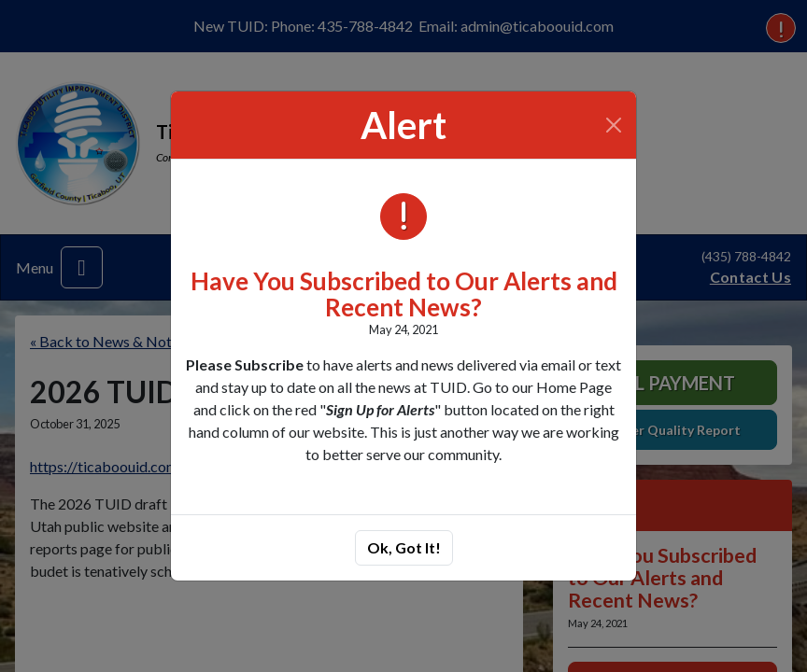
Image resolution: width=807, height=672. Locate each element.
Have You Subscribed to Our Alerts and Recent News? (404, 294)
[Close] (614, 125)
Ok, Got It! (404, 547)
